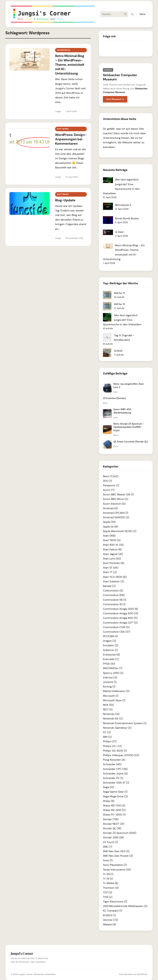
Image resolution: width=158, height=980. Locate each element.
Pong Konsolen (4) (114, 760)
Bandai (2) (109, 586)
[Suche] (111, 14)
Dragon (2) (109, 641)
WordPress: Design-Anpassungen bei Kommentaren (71, 139)
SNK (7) (107, 847)
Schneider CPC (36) (115, 769)
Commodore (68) (114, 595)
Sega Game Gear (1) (115, 792)
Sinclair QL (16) (112, 828)
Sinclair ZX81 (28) (113, 837)
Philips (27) (110, 741)
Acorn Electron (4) (114, 504)
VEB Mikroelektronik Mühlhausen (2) (125, 906)
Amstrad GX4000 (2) (116, 517)
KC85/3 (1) (109, 915)
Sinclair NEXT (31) (114, 824)
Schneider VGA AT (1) (116, 783)
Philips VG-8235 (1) (115, 751)
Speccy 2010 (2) (113, 673)
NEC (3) (108, 709)
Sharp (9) (109, 801)
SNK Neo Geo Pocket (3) (118, 856)
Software (63, 129)
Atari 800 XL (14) (113, 545)
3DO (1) (107, 481)
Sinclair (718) (111, 819)
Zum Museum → (115, 99)
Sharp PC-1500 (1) (114, 815)
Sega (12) (108, 787)
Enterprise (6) (111, 655)
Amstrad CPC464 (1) (116, 513)
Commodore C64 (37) (117, 632)
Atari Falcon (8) (112, 549)
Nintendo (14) (111, 714)
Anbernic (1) (110, 650)
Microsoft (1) (111, 696)
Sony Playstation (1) (115, 865)
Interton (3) (110, 677)
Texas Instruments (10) (117, 870)
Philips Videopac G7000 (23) (121, 755)
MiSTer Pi (120, 293)
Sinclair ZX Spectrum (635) (120, 833)
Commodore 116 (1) (115, 600)
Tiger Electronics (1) (115, 902)
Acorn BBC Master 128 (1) (118, 494)
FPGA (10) (109, 664)
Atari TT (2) (110, 572)
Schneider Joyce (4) (115, 774)
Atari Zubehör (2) (114, 581)
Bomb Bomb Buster (127, 218)
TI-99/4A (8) (111, 883)
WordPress (142, 974)
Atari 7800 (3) (112, 540)
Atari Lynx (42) (112, 559)
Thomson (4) (111, 888)
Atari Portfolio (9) (114, 563)
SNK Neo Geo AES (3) (116, 851)
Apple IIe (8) (110, 527)
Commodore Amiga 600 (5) (120, 618)
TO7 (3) (108, 892)
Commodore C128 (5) (116, 627)
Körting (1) (109, 687)
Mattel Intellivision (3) (116, 691)
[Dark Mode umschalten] (132, 14)
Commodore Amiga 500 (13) (121, 613)
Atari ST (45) (111, 568)
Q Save (119, 232)
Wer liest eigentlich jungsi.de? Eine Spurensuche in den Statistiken (122, 320)
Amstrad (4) (110, 508)
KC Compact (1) (113, 911)
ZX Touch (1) (110, 842)
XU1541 (118, 351)
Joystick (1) (110, 682)
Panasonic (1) (111, 485)
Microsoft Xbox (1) (114, 700)
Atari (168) (109, 536)
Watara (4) (109, 924)
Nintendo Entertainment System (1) (125, 723)
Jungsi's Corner (25, 974)
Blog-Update (65, 200)
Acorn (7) (109, 490)
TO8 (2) (108, 897)
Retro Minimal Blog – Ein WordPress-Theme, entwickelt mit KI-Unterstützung (70, 65)
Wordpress (63, 50)
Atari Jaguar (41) (113, 554)
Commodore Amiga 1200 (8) (120, 609)
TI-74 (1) (108, 879)
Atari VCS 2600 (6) (115, 577)
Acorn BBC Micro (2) (116, 499)
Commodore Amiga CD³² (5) (120, 623)
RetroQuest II (123, 205)
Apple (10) (109, 522)
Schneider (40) (112, 764)
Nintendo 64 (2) (113, 719)
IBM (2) (107, 737)
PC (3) (107, 732)
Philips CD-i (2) (112, 746)
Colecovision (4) (113, 591)
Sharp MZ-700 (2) (114, 805)
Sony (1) (108, 860)
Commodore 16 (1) (114, 604)
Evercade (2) (111, 659)
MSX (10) (108, 705)
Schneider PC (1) (113, 778)
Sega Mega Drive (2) (115, 796)
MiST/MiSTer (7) (113, 668)
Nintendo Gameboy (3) (117, 728)
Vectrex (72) (110, 920)
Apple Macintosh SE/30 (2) (120, 531)
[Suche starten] (125, 14)
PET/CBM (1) (110, 636)
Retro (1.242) (111, 476)
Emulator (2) (111, 645)
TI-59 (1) (108, 874)
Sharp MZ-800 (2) (114, 810)
